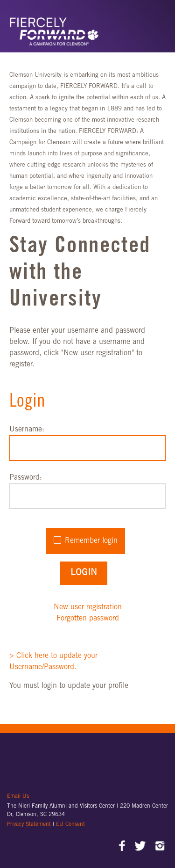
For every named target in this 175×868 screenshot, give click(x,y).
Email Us (18, 796)
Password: (26, 478)
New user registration (88, 607)
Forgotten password (88, 619)
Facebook (122, 847)
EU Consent (70, 824)
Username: (27, 430)
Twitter (141, 847)
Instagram (160, 847)
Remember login (91, 541)
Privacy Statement (30, 824)
